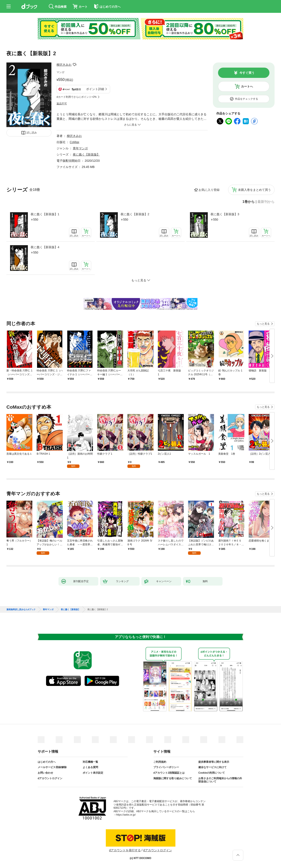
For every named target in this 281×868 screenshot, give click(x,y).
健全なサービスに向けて (212, 767)
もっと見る (263, 324)
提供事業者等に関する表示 (214, 762)
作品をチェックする (247, 99)
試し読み (32, 133)
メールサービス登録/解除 (52, 767)
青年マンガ (80, 148)
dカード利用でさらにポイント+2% (77, 97)
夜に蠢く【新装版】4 (45, 247)
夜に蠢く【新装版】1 (45, 214)
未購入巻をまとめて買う (254, 190)
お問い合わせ (45, 773)
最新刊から (266, 202)
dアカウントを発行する (125, 850)
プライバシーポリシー (166, 767)
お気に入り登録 (209, 190)
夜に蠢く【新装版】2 (135, 214)
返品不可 (62, 104)
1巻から (249, 202)
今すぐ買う (247, 73)
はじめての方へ (47, 762)
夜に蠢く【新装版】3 (225, 214)
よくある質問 (90, 767)
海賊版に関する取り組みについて (173, 778)
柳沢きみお (64, 65)
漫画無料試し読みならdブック (21, 610)
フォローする (75, 65)
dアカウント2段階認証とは (169, 773)
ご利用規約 (160, 762)
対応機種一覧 (90, 762)
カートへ (247, 86)
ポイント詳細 (95, 89)
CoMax (75, 142)
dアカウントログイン (50, 778)
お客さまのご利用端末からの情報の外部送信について (220, 780)
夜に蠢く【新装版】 (86, 154)
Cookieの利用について (212, 773)
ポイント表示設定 (93, 773)
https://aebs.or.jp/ (126, 815)
